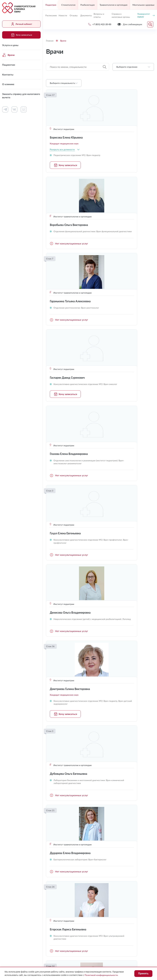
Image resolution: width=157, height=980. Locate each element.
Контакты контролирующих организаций (126, 861)
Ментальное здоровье (143, 5)
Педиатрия (51, 5)
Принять (143, 973)
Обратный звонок (144, 890)
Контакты (8, 74)
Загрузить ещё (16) (100, 784)
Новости (63, 15)
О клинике (8, 84)
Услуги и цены (10, 45)
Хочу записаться (21, 35)
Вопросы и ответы (99, 15)
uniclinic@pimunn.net (60, 897)
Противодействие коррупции (113, 942)
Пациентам (9, 65)
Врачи (8, 55)
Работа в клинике (92, 839)
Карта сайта (103, 948)
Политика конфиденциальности (64, 948)
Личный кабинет (21, 24)
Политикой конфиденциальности (101, 975)
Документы (86, 15)
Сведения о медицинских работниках (124, 851)
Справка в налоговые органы (121, 15)
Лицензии (52, 942)
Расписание (51, 15)
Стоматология (68, 5)
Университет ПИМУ (146, 15)
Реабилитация (88, 5)
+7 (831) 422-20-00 (59, 890)
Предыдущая (50, 795)
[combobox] (133, 67)
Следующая (150, 795)
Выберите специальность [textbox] (62, 83)
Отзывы (74, 15)
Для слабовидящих (61, 935)
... (116, 795)
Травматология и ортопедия (114, 5)
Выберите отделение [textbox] (127, 67)
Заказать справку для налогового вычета (21, 96)
